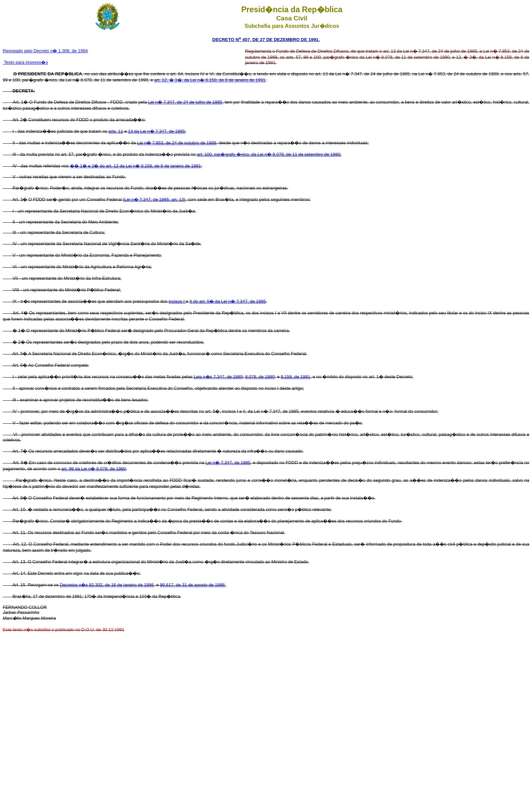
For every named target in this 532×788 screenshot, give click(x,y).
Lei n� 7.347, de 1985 (228, 463)
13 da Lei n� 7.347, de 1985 (156, 131)
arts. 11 (116, 131)
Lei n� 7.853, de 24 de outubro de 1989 (177, 143)
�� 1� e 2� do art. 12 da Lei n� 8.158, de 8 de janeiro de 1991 (135, 166)
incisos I (177, 301)
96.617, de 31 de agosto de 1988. (193, 585)
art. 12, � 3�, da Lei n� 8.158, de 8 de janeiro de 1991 (210, 80)
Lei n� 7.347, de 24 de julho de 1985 (185, 102)
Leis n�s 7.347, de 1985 (218, 377)
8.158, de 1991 (295, 377)
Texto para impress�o (25, 62)
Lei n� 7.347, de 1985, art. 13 (154, 199)
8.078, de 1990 (260, 377)
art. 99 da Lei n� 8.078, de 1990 (94, 469)
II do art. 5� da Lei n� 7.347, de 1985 (228, 301)
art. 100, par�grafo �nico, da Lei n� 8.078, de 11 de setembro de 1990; (269, 154)
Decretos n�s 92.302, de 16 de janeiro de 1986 (107, 585)
